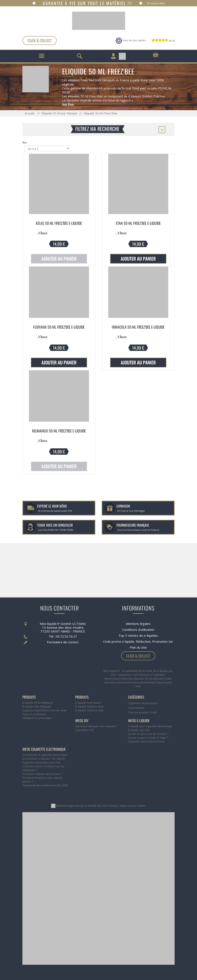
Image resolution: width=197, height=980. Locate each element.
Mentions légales (138, 624)
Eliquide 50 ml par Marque (59, 113)
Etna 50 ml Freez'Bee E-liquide (138, 223)
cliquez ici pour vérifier (132, 806)
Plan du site (138, 647)
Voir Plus (68, 104)
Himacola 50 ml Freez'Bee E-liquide (138, 327)
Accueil (30, 113)
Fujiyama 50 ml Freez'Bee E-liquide (59, 327)
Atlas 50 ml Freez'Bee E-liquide (59, 223)
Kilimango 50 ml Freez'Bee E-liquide (59, 431)
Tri (24, 143)
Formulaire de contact (63, 642)
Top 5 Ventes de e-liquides (138, 635)
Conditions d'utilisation (138, 630)
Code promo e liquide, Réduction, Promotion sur (138, 641)
